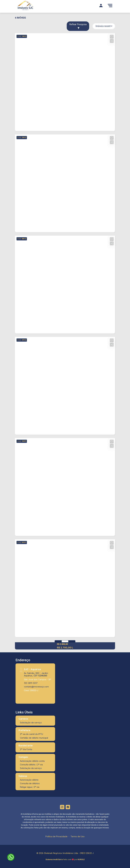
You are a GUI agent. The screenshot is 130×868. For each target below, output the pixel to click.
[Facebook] (68, 807)
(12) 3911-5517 (31, 683)
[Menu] (110, 5)
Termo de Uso (78, 836)
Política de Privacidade (56, 836)
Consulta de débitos (30, 783)
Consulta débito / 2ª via (31, 765)
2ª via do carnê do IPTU (31, 734)
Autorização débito (29, 780)
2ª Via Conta (26, 749)
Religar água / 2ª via (30, 787)
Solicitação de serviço (31, 723)
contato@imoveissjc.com (36, 687)
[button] (112, 37)
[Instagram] (62, 807)
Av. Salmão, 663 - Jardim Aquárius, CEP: (36, 674)
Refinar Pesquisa (78, 26)
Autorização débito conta (32, 761)
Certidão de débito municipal (34, 738)
